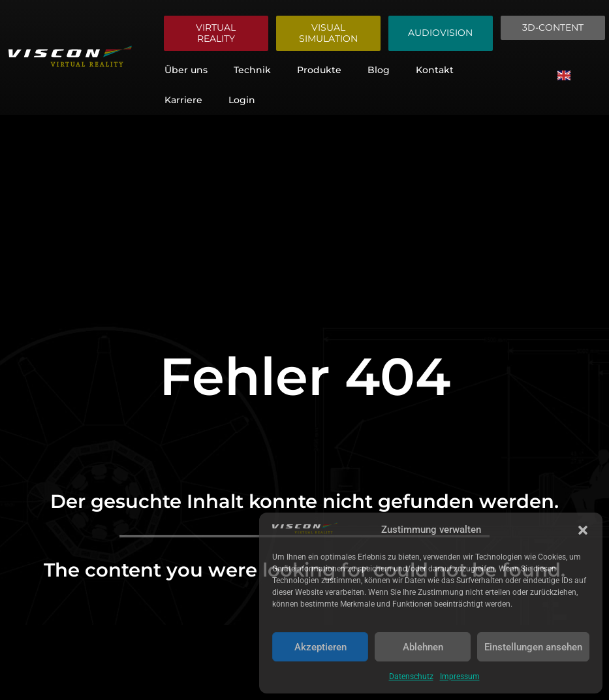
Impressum (460, 676)
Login (242, 100)
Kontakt (435, 70)
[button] (583, 530)
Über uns (186, 70)
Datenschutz (411, 676)
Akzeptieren (320, 647)
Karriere (183, 100)
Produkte (319, 70)
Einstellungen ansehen (533, 647)
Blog (379, 70)
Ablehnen (423, 647)
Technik (252, 70)
